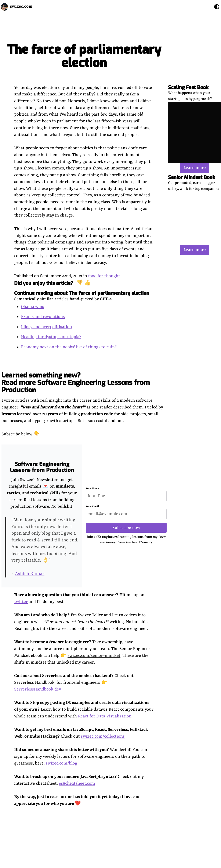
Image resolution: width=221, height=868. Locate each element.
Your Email (92, 507)
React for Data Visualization (105, 716)
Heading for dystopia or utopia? (51, 337)
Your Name (92, 489)
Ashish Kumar (30, 574)
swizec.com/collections (103, 736)
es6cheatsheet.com (77, 783)
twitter (21, 602)
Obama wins (32, 307)
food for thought (104, 276)
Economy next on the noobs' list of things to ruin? (69, 347)
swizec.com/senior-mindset (94, 656)
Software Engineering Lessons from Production (42, 467)
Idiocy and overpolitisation (46, 327)
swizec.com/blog (61, 763)
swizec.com (21, 6)
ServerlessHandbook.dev (38, 689)
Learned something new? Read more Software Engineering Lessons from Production (76, 383)
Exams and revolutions (43, 317)
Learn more (195, 168)
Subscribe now (126, 528)
